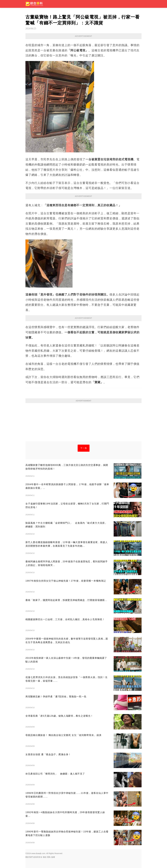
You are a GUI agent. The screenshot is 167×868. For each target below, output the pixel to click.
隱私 (49, 857)
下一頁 (84, 448)
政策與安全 (38, 857)
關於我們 (29, 857)
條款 (45, 857)
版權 (53, 857)
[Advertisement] (83, 423)
